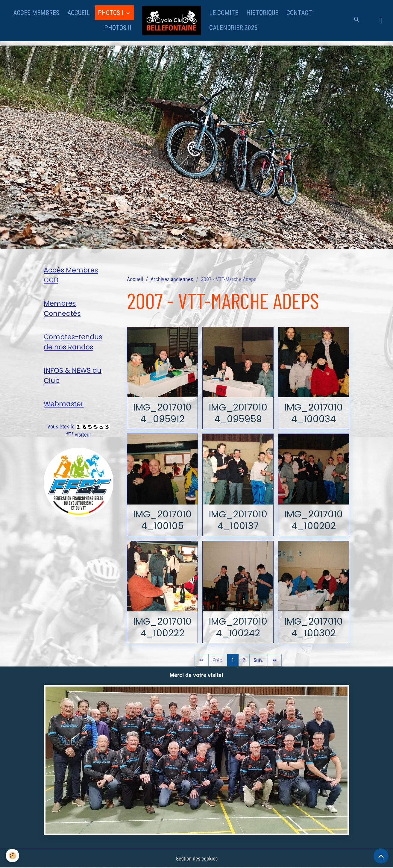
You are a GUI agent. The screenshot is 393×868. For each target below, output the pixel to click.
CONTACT (299, 13)
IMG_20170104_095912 (163, 413)
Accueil (135, 279)
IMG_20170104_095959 (238, 413)
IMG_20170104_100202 (314, 520)
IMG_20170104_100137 (238, 520)
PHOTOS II (118, 28)
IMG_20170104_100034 (314, 413)
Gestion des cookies (197, 859)
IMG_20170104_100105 (163, 520)
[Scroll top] (381, 856)
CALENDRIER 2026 (233, 28)
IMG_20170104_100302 (314, 627)
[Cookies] (13, 856)
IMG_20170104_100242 (238, 627)
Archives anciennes (172, 279)
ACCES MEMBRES (36, 13)
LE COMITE (224, 13)
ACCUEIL (79, 13)
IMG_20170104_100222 (163, 627)
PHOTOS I (111, 13)
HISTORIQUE (262, 13)
